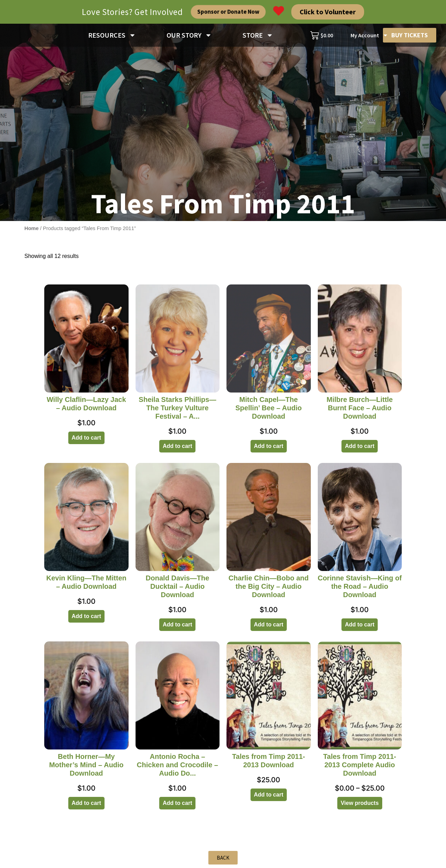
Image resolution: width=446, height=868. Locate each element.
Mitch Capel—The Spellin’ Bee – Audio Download (269, 408)
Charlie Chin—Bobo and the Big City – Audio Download (269, 586)
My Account (369, 35)
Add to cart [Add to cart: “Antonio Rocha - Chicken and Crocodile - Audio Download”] (177, 803)
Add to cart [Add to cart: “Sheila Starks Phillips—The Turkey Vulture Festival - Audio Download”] (177, 446)
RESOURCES (112, 35)
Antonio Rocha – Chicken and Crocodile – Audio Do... (178, 765)
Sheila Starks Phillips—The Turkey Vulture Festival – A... (177, 408)
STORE (258, 35)
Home (32, 228)
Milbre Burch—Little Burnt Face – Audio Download (360, 408)
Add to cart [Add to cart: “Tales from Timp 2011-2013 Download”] (269, 795)
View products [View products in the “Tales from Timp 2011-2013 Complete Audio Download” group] (360, 803)
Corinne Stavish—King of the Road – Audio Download (360, 586)
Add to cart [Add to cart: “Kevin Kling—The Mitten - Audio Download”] (86, 616)
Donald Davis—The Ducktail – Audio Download (177, 586)
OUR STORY (189, 35)
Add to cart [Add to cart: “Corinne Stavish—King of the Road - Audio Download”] (360, 625)
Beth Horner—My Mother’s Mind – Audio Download (86, 765)
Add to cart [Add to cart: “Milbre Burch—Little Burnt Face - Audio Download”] (360, 446)
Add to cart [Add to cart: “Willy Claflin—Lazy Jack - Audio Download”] (86, 438)
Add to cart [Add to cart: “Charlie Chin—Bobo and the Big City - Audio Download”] (269, 625)
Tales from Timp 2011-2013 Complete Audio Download (360, 765)
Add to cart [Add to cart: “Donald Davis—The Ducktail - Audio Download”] (177, 625)
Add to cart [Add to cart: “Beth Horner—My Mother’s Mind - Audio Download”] (86, 803)
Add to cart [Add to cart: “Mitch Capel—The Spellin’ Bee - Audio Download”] (269, 446)
